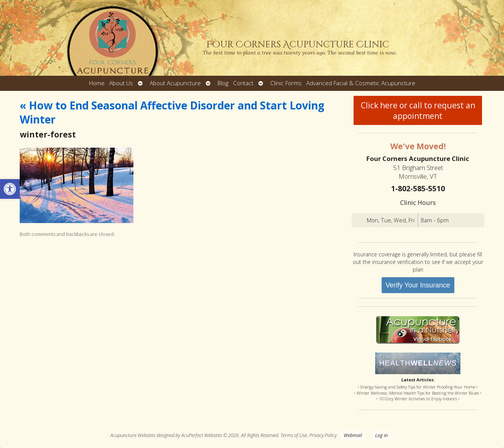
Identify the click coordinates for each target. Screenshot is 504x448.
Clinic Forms (286, 83)
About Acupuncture (175, 83)
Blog (223, 83)
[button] (10, 189)
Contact (243, 83)
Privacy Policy (323, 435)
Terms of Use (294, 435)
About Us (121, 83)
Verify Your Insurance (418, 285)
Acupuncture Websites (133, 435)
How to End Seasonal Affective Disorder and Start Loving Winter (172, 112)
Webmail (353, 435)
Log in (381, 435)
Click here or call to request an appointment (418, 111)
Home (97, 83)
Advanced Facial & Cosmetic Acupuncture (361, 83)
